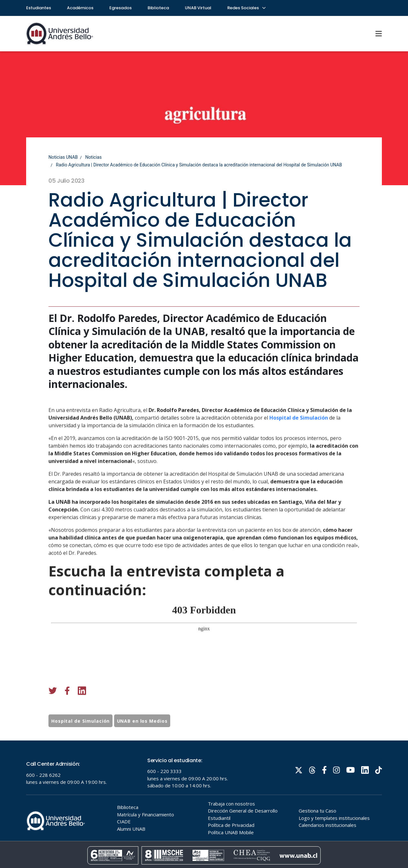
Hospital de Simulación (299, 467)
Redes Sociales (246, 8)
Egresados (120, 8)
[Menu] (379, 33)
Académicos (80, 8)
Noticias (93, 157)
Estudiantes (39, 8)
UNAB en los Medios (142, 745)
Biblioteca (158, 8)
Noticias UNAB (63, 157)
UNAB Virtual (198, 8)
